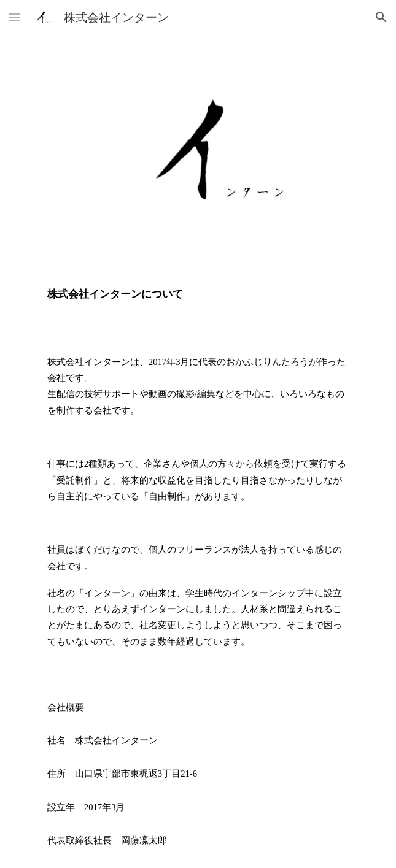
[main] (198, 294)
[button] (15, 17)
